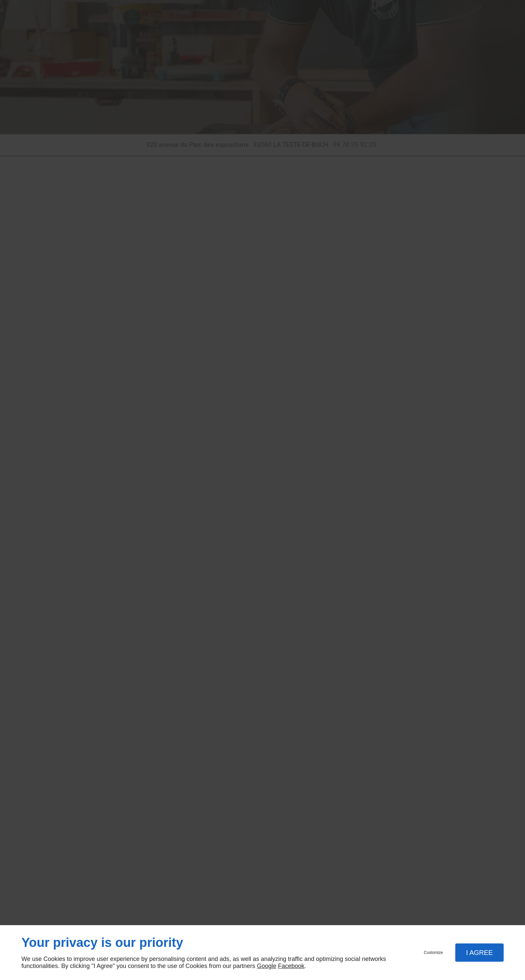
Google (267, 966)
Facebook (291, 966)
